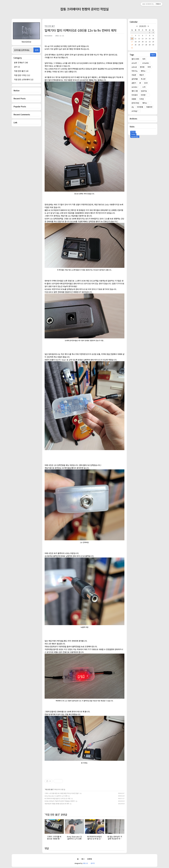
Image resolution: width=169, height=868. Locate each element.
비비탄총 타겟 (145, 95)
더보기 (153, 55)
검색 (37, 50)
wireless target (136, 87)
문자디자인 (135, 103)
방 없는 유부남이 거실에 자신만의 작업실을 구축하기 (60, 801)
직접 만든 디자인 (22, 75)
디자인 (142, 99)
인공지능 (144, 91)
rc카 (144, 87)
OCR (146, 83)
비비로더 (135, 95)
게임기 (142, 75)
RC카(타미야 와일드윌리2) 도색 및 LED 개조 (58, 798)
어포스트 (85, 863)
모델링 (134, 99)
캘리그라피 (135, 59)
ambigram (136, 111)
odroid (134, 67)
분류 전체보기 (21, 63)
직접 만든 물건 (21, 71)
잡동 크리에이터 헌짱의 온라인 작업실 (84, 9)
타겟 (149, 67)
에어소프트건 (147, 103)
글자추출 (135, 79)
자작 (144, 59)
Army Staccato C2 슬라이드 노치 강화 (56, 796)
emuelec (146, 63)
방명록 (90, 859)
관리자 (93, 863)
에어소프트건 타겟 (145, 71)
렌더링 (142, 67)
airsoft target (136, 63)
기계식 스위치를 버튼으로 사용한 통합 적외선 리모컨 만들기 (62, 793)
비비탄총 (140, 107)
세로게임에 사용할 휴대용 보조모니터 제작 (57, 804)
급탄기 (134, 83)
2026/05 (143, 26)
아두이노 (135, 71)
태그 (83, 859)
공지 (17, 67)
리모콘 (134, 75)
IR (140, 83)
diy (133, 107)
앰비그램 (135, 91)
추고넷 (143, 79)
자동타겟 (149, 107)
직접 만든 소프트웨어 (24, 79)
